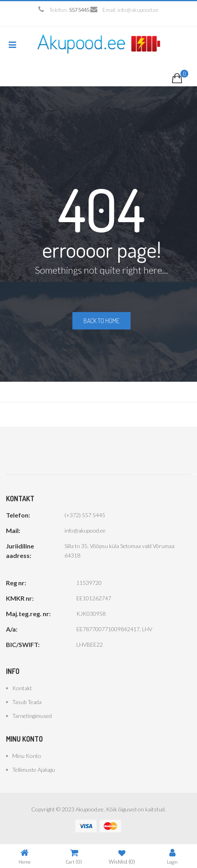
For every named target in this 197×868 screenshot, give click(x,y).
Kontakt (22, 688)
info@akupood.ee (138, 10)
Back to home (101, 321)
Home (25, 856)
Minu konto (27, 756)
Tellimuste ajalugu (34, 770)
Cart (74, 856)
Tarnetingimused (32, 716)
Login (172, 856)
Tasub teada (27, 702)
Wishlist (122, 856)
